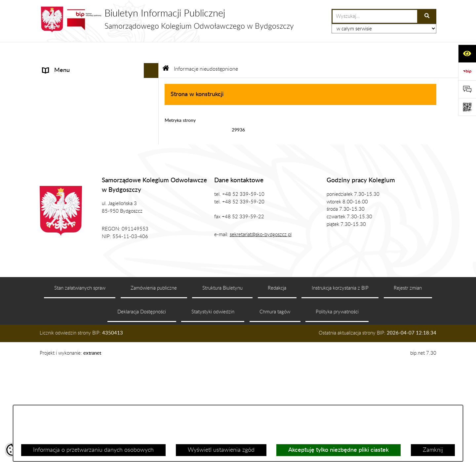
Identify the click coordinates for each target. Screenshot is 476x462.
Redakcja (277, 385)
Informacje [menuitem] (56, 66)
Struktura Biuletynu (222, 385)
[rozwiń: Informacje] (153, 67)
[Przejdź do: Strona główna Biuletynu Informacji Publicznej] (166, 50)
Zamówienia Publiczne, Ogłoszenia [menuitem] (87, 156)
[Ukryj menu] (151, 52)
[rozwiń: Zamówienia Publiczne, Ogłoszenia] (153, 156)
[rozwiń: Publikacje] (153, 141)
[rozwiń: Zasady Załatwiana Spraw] (153, 171)
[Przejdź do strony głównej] (167, 19)
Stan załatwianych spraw (80, 385)
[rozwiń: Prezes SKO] (153, 82)
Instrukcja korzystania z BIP (340, 385)
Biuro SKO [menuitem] (56, 111)
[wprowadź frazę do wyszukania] (375, 16)
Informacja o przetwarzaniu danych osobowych (93, 450)
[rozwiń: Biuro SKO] (153, 111)
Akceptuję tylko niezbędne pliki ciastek (338, 450)
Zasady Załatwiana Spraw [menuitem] (76, 170)
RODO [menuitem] (51, 185)
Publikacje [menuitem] (55, 141)
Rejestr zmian (408, 385)
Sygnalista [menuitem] (56, 215)
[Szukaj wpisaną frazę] (427, 16)
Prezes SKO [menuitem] (57, 81)
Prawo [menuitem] (51, 126)
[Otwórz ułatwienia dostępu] (467, 53)
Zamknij (433, 450)
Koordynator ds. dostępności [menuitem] (79, 200)
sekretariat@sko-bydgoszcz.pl (261, 332)
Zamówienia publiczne (154, 385)
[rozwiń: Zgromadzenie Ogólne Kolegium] (153, 96)
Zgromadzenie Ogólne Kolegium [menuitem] (83, 96)
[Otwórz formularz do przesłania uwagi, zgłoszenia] (467, 89)
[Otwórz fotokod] (467, 107)
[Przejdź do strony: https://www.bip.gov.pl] (467, 71)
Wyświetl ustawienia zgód (221, 450)
